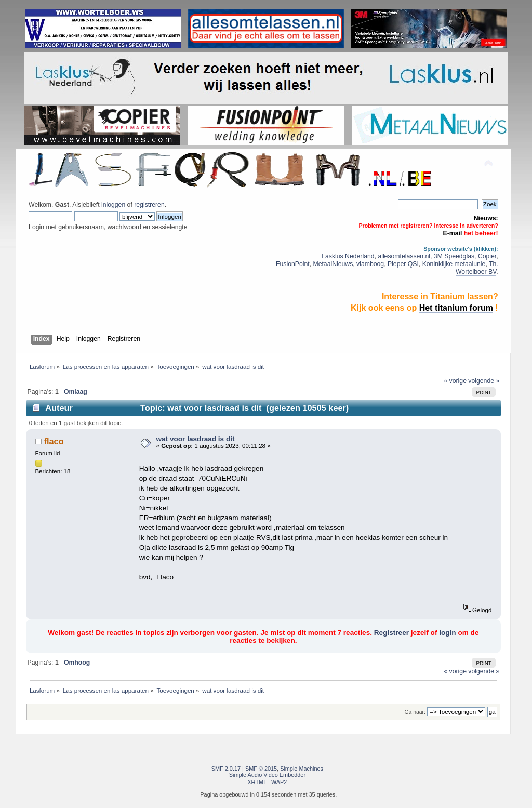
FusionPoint (293, 264)
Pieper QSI (403, 264)
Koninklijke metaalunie (454, 264)
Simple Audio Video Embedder (267, 775)
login (447, 633)
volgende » (484, 381)
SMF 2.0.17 (226, 769)
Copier (487, 256)
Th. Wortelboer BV (477, 268)
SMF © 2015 (261, 769)
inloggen (113, 205)
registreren (149, 205)
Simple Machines (302, 769)
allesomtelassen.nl (404, 256)
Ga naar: (415, 712)
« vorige (455, 381)
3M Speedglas (454, 256)
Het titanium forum (456, 308)
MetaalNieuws (333, 264)
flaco (54, 441)
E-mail (453, 233)
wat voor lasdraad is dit (195, 439)
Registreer (391, 633)
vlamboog (370, 264)
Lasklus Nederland (348, 256)
